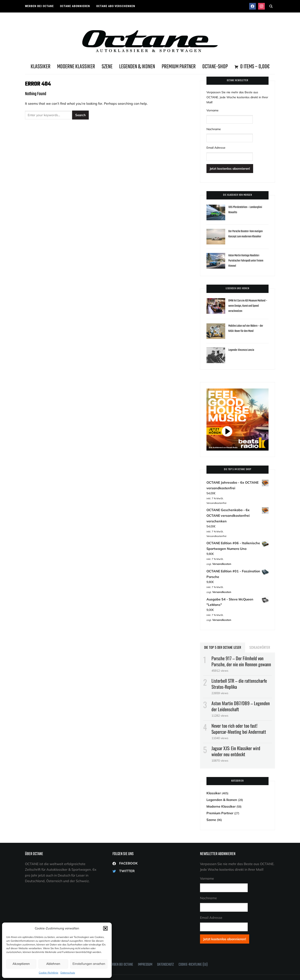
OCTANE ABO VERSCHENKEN (116, 6)
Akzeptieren (21, 964)
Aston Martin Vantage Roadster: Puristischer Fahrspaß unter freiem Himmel (247, 260)
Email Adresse (216, 147)
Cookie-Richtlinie (49, 973)
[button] (105, 928)
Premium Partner (179, 67)
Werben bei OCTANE (39, 6)
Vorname (212, 110)
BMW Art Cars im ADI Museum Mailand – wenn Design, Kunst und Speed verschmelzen (247, 305)
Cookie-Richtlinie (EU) (193, 947)
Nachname (214, 129)
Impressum (145, 947)
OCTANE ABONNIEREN (75, 6)
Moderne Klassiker (76, 67)
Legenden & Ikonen (137, 67)
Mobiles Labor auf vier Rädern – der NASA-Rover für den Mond (247, 328)
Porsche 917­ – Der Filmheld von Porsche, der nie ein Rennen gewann (241, 647)
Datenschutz (68, 973)
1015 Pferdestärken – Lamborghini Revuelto (246, 209)
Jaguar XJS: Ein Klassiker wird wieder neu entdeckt (236, 736)
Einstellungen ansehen (89, 964)
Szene (107, 67)
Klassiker (41, 67)
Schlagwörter (260, 633)
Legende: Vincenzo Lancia (242, 349)
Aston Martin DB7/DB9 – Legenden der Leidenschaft (241, 692)
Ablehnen (53, 964)
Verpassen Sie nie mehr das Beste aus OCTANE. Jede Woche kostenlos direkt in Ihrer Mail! (237, 97)
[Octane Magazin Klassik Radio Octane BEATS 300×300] (237, 390)
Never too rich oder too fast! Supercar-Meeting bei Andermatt (239, 714)
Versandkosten (221, 553)
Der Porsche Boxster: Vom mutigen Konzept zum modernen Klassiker (247, 233)
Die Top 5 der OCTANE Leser (223, 633)
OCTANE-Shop (215, 67)
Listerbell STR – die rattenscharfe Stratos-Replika (239, 669)
